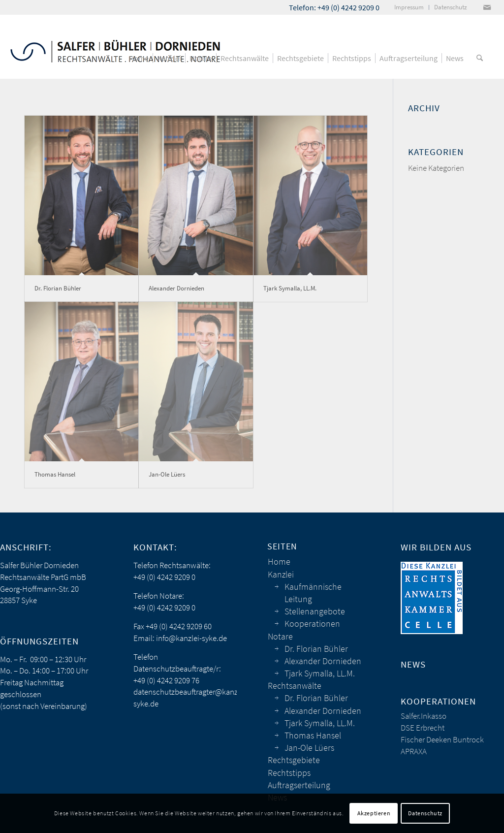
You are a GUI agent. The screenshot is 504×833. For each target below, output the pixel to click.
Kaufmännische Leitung (313, 593)
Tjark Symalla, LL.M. (290, 288)
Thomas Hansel (55, 474)
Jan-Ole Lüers (167, 474)
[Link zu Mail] (487, 7)
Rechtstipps (289, 773)
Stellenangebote (315, 611)
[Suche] (480, 58)
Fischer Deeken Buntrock (442, 739)
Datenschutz (425, 813)
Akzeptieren (374, 813)
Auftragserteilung (299, 785)
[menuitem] (409, 7)
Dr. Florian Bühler (58, 288)
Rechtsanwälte (295, 686)
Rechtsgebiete (294, 760)
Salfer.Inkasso (424, 716)
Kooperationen (312, 624)
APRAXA (414, 751)
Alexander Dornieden (176, 288)
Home (279, 561)
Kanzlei (281, 574)
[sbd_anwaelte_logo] (115, 47)
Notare (280, 636)
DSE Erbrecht (423, 728)
